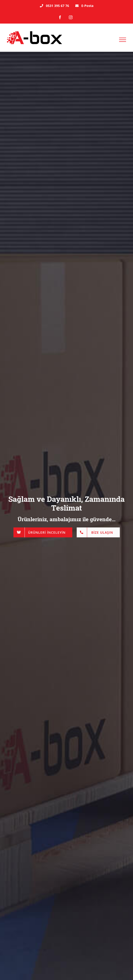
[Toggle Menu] (123, 40)
